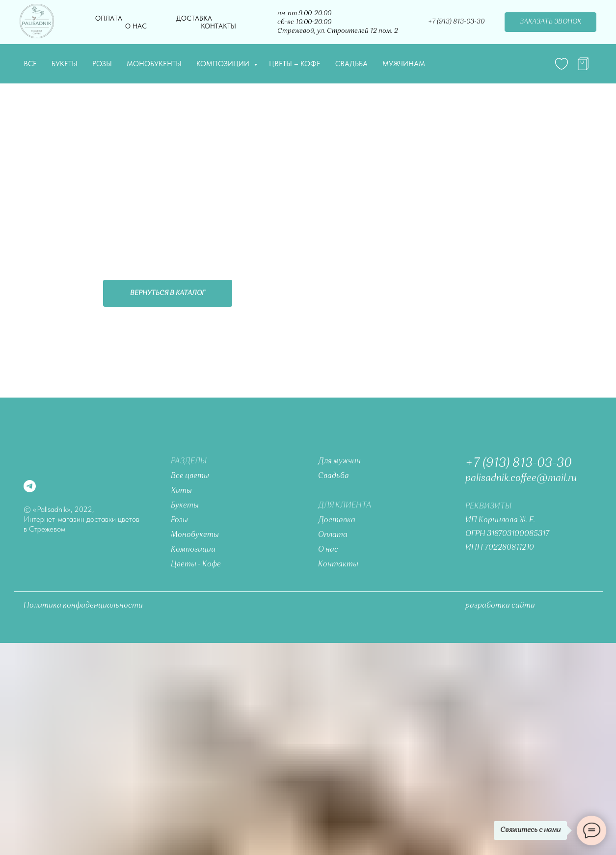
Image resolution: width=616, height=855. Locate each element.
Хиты (181, 491)
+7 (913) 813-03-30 (519, 463)
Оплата (109, 18)
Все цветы (190, 476)
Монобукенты (154, 64)
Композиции (224, 64)
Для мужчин (339, 461)
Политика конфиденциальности (83, 606)
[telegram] (583, 64)
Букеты (65, 64)
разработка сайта (500, 606)
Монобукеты (195, 535)
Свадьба (351, 64)
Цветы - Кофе (196, 564)
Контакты (218, 26)
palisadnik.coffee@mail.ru (521, 479)
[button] (550, 22)
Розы (102, 64)
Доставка (194, 18)
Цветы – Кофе (295, 64)
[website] (562, 64)
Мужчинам (404, 64)
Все (30, 64)
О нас (136, 26)
